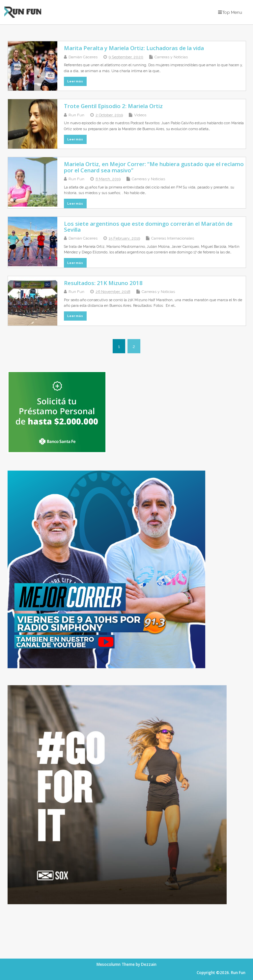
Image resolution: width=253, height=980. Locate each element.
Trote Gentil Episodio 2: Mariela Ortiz (113, 106)
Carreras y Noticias (171, 57)
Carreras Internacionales (173, 238)
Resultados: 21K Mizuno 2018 (103, 283)
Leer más (75, 81)
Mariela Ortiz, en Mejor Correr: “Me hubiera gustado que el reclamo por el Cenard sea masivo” (154, 167)
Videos (140, 115)
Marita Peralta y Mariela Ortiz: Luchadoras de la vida (134, 48)
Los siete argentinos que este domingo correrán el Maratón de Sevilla (148, 227)
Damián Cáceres (83, 57)
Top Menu (230, 12)
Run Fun (76, 115)
